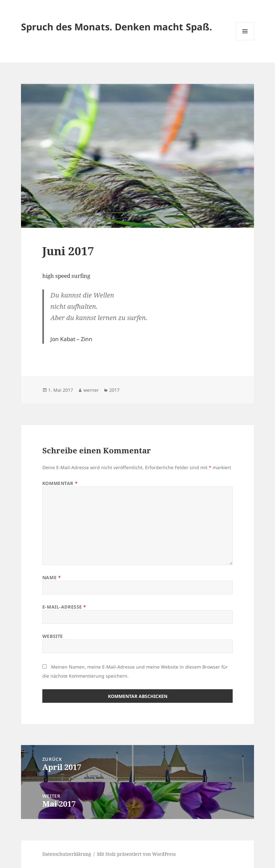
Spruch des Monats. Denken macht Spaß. (116, 27)
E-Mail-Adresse (64, 607)
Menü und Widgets (245, 40)
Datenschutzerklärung (67, 854)
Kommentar (60, 483)
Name (52, 577)
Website (53, 636)
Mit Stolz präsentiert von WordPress (136, 854)
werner (91, 390)
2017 (114, 390)
